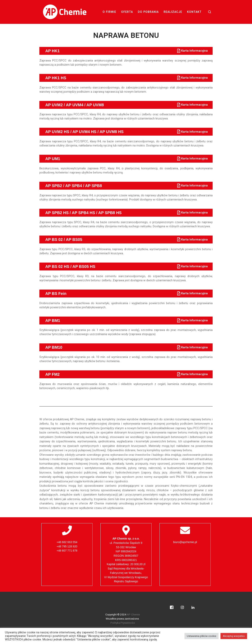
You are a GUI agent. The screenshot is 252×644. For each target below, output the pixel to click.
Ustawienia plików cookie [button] (202, 636)
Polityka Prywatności (123, 623)
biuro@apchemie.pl (185, 542)
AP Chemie (133, 614)
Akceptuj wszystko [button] (234, 636)
